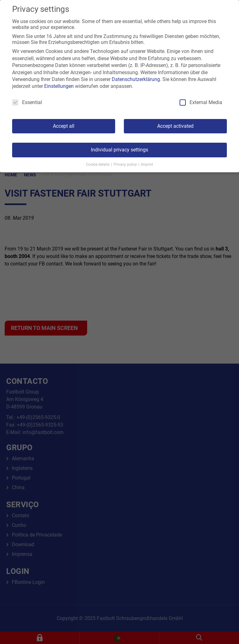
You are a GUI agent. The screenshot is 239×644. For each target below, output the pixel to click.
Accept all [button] (64, 126)
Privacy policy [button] (126, 165)
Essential (27, 102)
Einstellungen (59, 86)
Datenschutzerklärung (136, 79)
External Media (201, 102)
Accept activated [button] (175, 126)
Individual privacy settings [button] (119, 150)
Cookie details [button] (98, 165)
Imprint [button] (147, 165)
